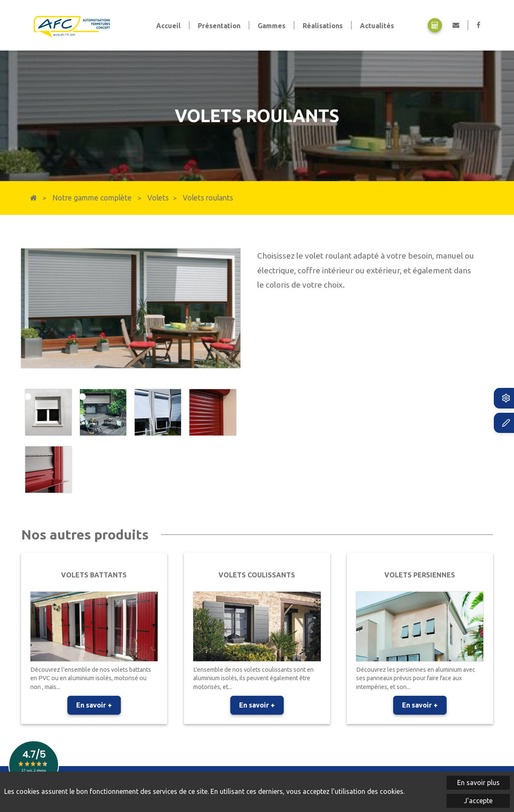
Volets (158, 198)
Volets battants (94, 575)
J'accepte (478, 801)
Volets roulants (208, 198)
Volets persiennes (420, 575)
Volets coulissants (257, 575)
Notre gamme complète (92, 198)
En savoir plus (478, 783)
